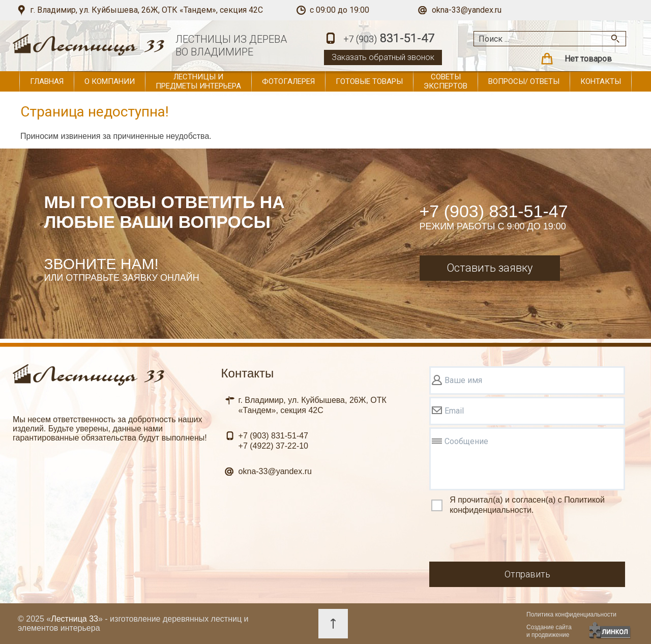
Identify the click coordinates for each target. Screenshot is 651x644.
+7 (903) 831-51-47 (494, 211)
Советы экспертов (446, 81)
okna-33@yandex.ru (467, 10)
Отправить (527, 574)
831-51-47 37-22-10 (273, 441)
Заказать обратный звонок (383, 57)
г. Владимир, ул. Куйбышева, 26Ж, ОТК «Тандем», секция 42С (146, 10)
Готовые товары (369, 81)
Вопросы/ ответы (524, 81)
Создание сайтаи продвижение (549, 631)
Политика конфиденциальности (571, 614)
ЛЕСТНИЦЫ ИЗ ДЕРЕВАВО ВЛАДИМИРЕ (231, 46)
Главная (47, 81)
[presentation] (507, 540)
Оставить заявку (490, 268)
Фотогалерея (288, 81)
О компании (110, 81)
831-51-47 (389, 39)
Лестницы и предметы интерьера (198, 81)
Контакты (601, 81)
